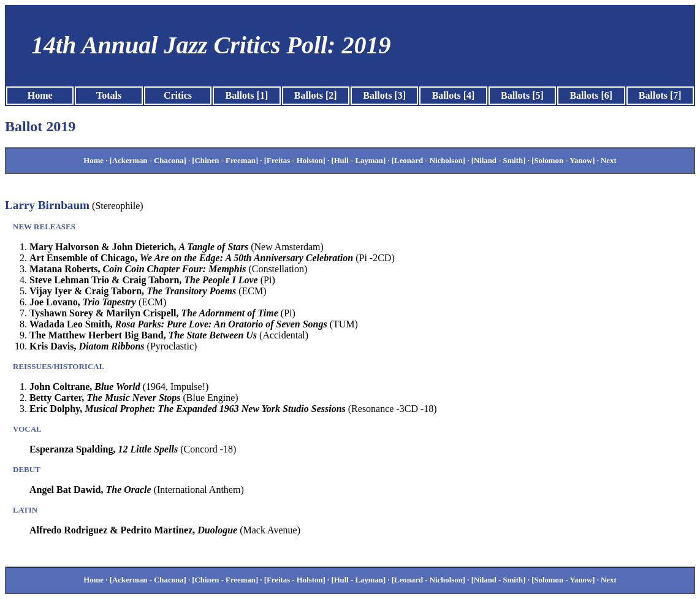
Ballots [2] (316, 95)
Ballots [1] (246, 95)
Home (40, 95)
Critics (178, 95)
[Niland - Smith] (499, 161)
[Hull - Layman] (358, 161)
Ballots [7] (660, 95)
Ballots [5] (522, 95)
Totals (109, 95)
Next (609, 161)
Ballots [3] (384, 95)
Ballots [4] (454, 95)
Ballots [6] (591, 95)
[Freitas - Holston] (295, 161)
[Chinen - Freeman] (225, 161)
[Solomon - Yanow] (563, 161)
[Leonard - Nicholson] (428, 161)
